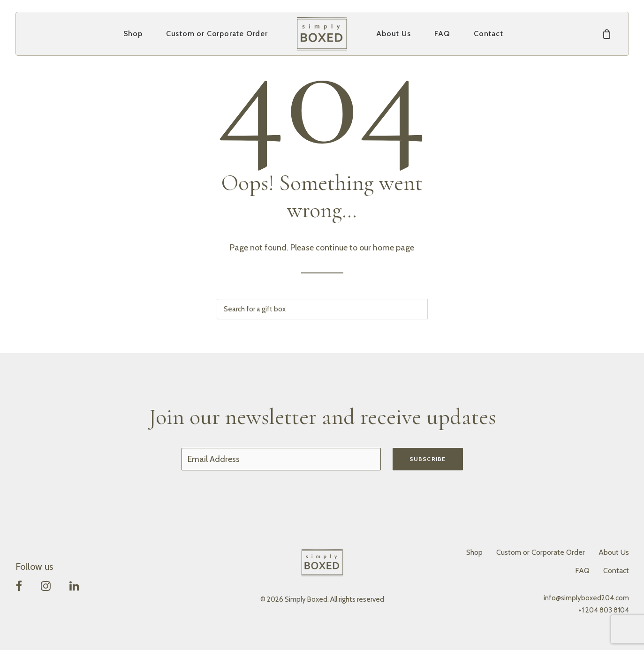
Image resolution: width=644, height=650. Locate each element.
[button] (19, 588)
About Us (393, 34)
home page (394, 248)
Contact (489, 34)
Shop (133, 34)
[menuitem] (133, 34)
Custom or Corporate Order (217, 34)
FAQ (442, 34)
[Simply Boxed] (322, 34)
